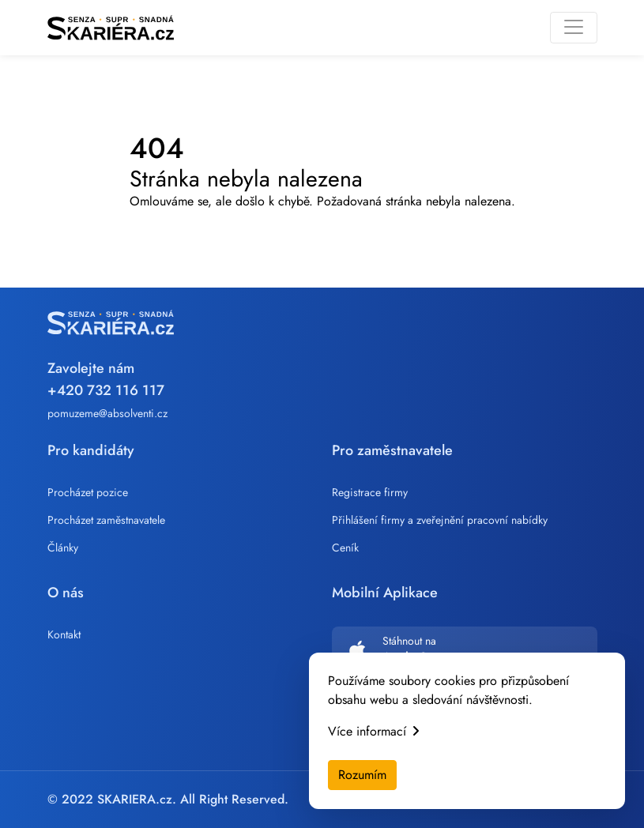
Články (63, 548)
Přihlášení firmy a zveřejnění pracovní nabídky (440, 520)
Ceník (345, 548)
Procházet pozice (88, 492)
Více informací (373, 731)
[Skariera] (111, 28)
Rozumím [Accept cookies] (362, 775)
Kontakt (64, 634)
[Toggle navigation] (574, 28)
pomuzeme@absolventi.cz (107, 413)
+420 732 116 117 (106, 390)
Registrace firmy (370, 492)
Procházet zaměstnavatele (106, 520)
